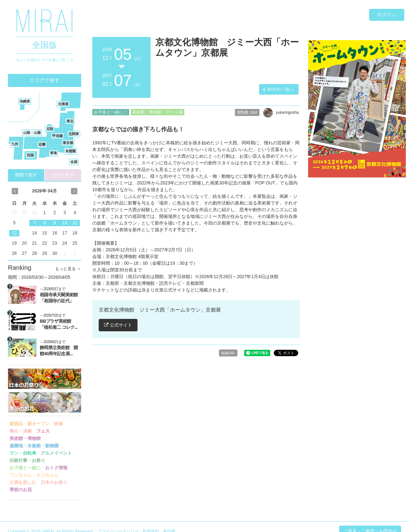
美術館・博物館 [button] (25, 438)
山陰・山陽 (32, 133)
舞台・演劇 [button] (21, 431)
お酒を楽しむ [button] (23, 482)
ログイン (387, 14)
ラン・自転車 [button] (23, 453)
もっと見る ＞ (68, 269)
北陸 (50, 129)
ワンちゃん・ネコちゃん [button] (34, 475)
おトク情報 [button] (56, 468)
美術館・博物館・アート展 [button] (158, 112)
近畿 (42, 144)
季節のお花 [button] (21, 490)
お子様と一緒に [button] (25, 468)
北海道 (63, 104)
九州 (15, 144)
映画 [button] (59, 424)
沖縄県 (25, 101)
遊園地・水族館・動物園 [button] (34, 446)
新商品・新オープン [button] (30, 424)
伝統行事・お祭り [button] (27, 460)
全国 (74, 162)
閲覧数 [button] (247, 112)
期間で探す (26, 175)
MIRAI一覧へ (281, 89)
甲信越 (57, 136)
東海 (53, 153)
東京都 (68, 143)
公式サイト (118, 325)
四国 (30, 155)
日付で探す (63, 175)
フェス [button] (43, 431)
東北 (70, 121)
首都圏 (71, 151)
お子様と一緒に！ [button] (111, 112)
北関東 (74, 134)
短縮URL (228, 353)
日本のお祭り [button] (54, 482)
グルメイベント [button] (56, 453)
